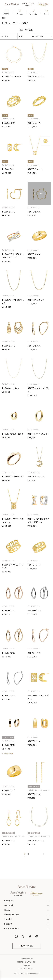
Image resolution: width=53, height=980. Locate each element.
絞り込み (27, 30)
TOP (4, 18)
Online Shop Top (27, 958)
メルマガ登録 (26, 946)
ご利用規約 (26, 965)
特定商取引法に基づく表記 (27, 962)
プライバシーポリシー (27, 969)
